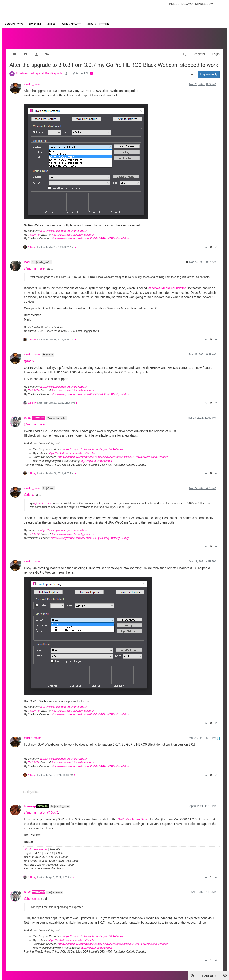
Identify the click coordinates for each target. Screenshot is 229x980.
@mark (48, 350)
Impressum (204, 4)
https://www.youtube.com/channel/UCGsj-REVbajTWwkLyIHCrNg (90, 234)
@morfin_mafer (41, 258)
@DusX (48, 484)
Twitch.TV (34, 230)
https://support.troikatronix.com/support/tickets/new (93, 445)
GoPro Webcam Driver (133, 815)
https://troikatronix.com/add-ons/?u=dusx (72, 449)
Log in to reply (209, 70)
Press (174, 4)
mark (27, 258)
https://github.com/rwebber (96, 456)
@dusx (29, 490)
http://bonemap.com (36, 845)
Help (51, 24)
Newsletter (98, 24)
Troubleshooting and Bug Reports (39, 69)
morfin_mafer (32, 80)
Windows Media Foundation (167, 284)
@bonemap (55, 888)
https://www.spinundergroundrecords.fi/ (64, 226)
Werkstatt (71, 24)
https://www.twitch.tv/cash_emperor (73, 230)
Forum (35, 24)
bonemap (30, 802)
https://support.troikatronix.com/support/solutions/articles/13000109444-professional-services (113, 453)
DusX (27, 414)
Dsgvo (187, 4)
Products (14, 24)
